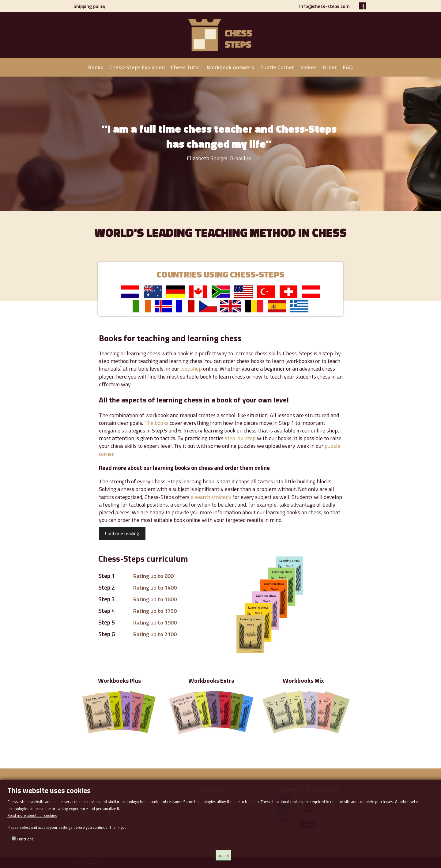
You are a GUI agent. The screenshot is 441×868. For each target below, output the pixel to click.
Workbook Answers (230, 67)
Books (96, 67)
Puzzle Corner (277, 67)
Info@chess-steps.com (324, 6)
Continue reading (122, 533)
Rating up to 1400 (155, 588)
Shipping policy (89, 6)
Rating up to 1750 (155, 611)
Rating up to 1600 (155, 599)
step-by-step (240, 438)
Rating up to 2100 (155, 634)
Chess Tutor (186, 67)
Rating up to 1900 (155, 623)
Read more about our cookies (32, 815)
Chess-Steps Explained (137, 67)
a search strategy (211, 497)
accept (224, 855)
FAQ (348, 67)
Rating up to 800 (153, 576)
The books (156, 423)
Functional (26, 839)
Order (330, 67)
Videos (308, 67)
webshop (191, 369)
